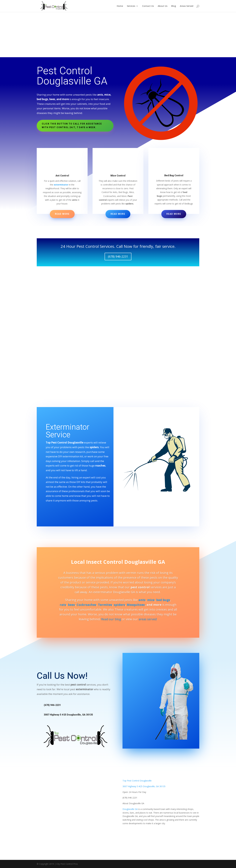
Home (120, 6)
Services (131, 6)
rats (63, 605)
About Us (163, 6)
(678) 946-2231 (118, 256)
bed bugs (163, 600)
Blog (174, 6)
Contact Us (148, 6)
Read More (62, 214)
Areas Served (187, 6)
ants (142, 600)
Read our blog (111, 619)
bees (71, 605)
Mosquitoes (136, 605)
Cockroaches (86, 605)
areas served (148, 619)
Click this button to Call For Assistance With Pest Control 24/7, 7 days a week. (72, 126)
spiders (119, 605)
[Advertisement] (118, 35)
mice (151, 600)
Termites (105, 605)
